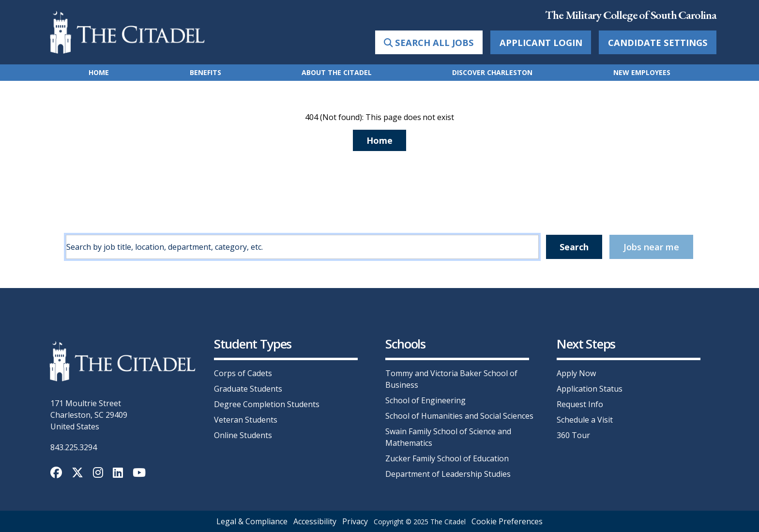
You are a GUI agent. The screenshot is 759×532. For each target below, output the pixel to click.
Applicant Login (541, 42)
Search (574, 247)
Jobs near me (651, 247)
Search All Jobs (429, 42)
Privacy (355, 521)
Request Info (580, 404)
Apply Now (576, 373)
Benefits (205, 72)
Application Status (590, 389)
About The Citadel (337, 72)
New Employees (642, 72)
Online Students (243, 435)
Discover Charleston (492, 72)
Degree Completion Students (267, 404)
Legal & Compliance (252, 521)
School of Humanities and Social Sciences (459, 416)
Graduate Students (248, 389)
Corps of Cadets (243, 373)
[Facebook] (57, 474)
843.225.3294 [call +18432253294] (73, 447)
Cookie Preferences (507, 521)
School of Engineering (425, 400)
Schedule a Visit (585, 420)
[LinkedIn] (119, 474)
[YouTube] (139, 474)
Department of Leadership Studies (448, 474)
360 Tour (573, 435)
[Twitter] (78, 474)
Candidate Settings (658, 42)
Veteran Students (246, 420)
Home (99, 72)
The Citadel (448, 522)
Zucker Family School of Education (447, 458)
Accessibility (315, 521)
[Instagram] (99, 474)
